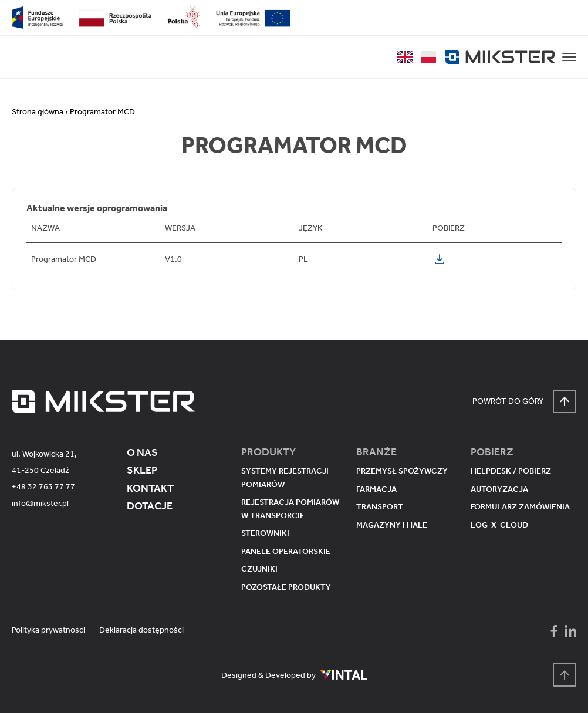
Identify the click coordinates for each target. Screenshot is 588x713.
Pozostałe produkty (286, 587)
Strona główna (38, 112)
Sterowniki (265, 533)
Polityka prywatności (48, 630)
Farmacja (376, 489)
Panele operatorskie (286, 551)
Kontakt (150, 488)
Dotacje (150, 506)
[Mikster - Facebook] (554, 631)
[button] (569, 57)
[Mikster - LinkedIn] (570, 631)
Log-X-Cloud (499, 525)
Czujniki (259, 569)
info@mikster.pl (40, 503)
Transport (380, 507)
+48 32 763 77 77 (43, 487)
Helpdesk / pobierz (511, 471)
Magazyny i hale (392, 525)
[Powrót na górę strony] (565, 675)
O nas (142, 452)
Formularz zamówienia (520, 507)
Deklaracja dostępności (141, 630)
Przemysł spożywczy (402, 471)
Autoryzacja (499, 489)
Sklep (142, 470)
